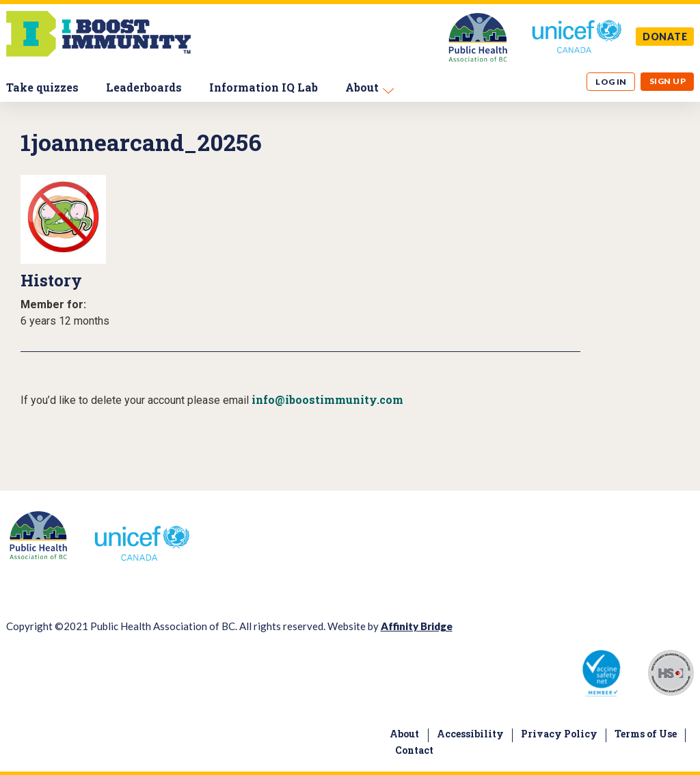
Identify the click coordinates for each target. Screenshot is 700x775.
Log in (611, 82)
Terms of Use (646, 734)
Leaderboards (144, 87)
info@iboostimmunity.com (327, 399)
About (362, 87)
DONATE (665, 37)
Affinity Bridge (417, 626)
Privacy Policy (559, 734)
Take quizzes (42, 87)
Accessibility (470, 734)
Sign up (668, 81)
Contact (414, 750)
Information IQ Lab (264, 87)
